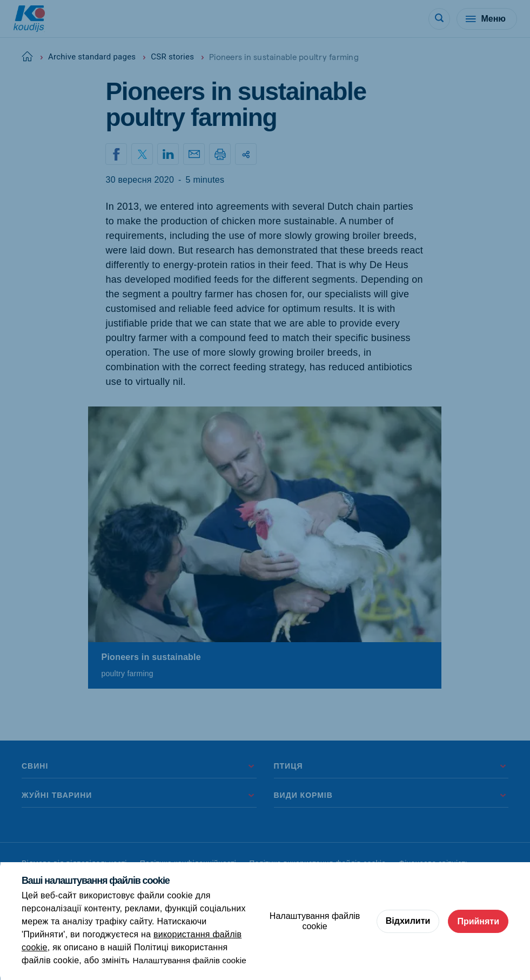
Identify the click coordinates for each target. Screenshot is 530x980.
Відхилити (408, 921)
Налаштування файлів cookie (192, 960)
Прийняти (478, 921)
